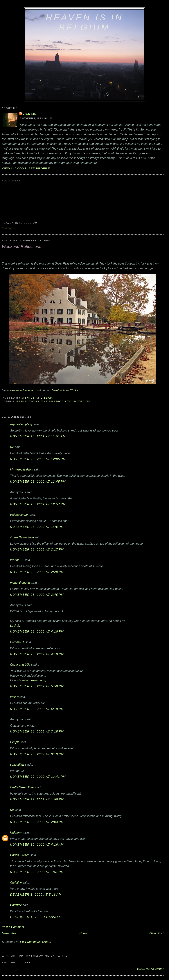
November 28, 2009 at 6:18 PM (37, 709)
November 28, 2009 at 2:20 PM (37, 572)
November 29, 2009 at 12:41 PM (38, 777)
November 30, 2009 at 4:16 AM (37, 845)
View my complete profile (26, 168)
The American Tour (59, 401)
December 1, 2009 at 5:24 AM (36, 917)
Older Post (156, 933)
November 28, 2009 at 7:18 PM (37, 731)
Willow (14, 697)
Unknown (16, 832)
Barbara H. (17, 642)
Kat (12, 810)
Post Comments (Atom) (36, 942)
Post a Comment (13, 927)
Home (83, 933)
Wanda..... (17, 560)
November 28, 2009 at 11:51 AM (38, 436)
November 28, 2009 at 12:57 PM (38, 504)
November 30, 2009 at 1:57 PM (37, 872)
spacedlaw (17, 765)
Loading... (8, 228)
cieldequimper (19, 515)
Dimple (15, 742)
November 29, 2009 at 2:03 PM (37, 822)
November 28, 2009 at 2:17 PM (37, 549)
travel (84, 401)
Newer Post (10, 933)
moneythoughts (20, 583)
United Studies (20, 855)
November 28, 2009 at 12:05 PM (38, 459)
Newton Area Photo (65, 390)
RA (12, 447)
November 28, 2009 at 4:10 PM (37, 631)
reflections (28, 401)
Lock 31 (15, 626)
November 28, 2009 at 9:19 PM (37, 754)
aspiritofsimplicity (21, 424)
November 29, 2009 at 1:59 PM (37, 799)
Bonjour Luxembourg (32, 680)
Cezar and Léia (20, 665)
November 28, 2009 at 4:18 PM (37, 654)
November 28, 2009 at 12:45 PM (38, 481)
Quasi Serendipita (22, 537)
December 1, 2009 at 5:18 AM (36, 895)
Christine (16, 882)
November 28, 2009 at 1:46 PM (37, 527)
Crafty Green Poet (22, 787)
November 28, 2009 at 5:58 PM (37, 686)
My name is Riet (21, 469)
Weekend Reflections (24, 390)
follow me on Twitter (150, 969)
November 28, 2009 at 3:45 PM (37, 595)
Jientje (30, 114)
